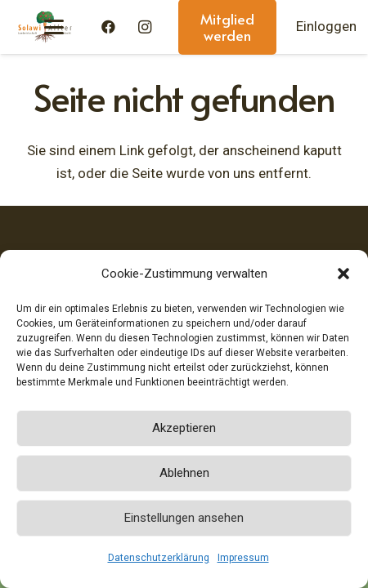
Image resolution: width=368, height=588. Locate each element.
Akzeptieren (184, 428)
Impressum (243, 558)
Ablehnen (184, 473)
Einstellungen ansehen (184, 518)
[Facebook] (109, 27)
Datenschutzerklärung (159, 558)
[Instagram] (145, 27)
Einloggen (326, 26)
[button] (343, 274)
